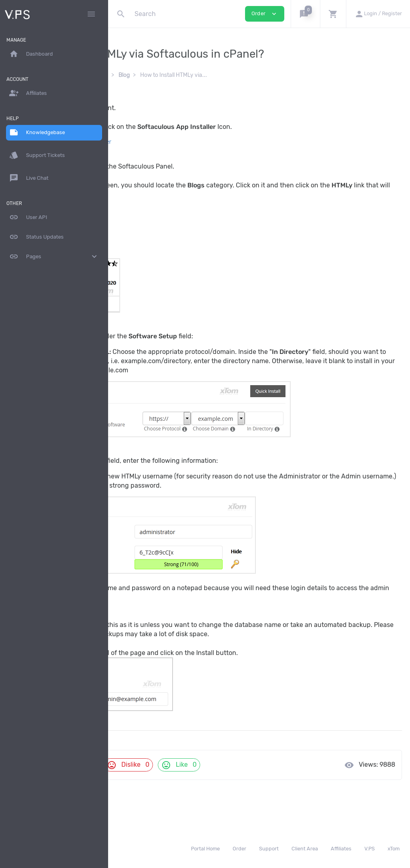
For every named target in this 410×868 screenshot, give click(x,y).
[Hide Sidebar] (91, 14)
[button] (305, 14)
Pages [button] (54, 257)
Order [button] (265, 14)
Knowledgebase (143, 75)
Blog (220, 75)
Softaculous (189, 75)
